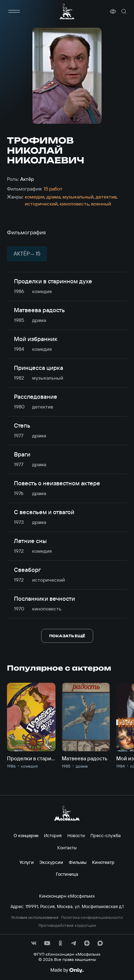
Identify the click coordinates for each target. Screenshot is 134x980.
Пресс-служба (106, 835)
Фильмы (78, 862)
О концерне (26, 835)
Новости (76, 835)
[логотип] (67, 11)
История (53, 835)
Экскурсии (51, 862)
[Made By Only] (67, 970)
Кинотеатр (103, 862)
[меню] (14, 11)
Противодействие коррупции (67, 925)
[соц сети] (34, 943)
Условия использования (35, 917)
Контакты (67, 848)
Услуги (27, 862)
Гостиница (67, 874)
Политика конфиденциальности (92, 917)
